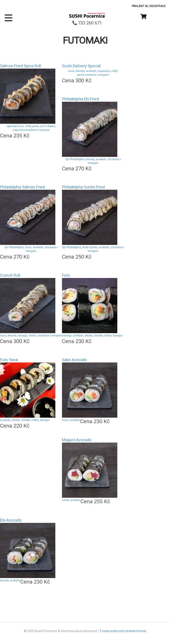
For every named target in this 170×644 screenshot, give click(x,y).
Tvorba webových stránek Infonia (123, 631)
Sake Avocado (74, 360)
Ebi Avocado (11, 520)
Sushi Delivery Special (81, 66)
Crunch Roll (10, 275)
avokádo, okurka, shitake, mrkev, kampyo (25, 420)
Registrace (158, 6)
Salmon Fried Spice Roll (20, 66)
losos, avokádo (71, 420)
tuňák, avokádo (71, 500)
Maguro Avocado (77, 440)
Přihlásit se (140, 6)
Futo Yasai (9, 360)
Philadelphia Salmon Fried (22, 187)
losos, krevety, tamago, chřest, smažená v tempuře (31, 336)
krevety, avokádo (10, 580)
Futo (66, 275)
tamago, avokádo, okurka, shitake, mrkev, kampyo (92, 336)
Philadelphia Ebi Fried (80, 99)
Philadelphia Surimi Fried (83, 187)
